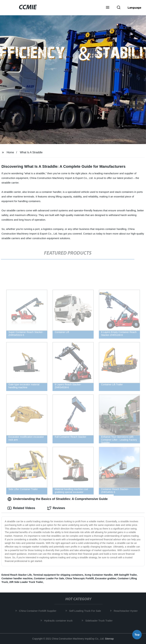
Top (137, 635)
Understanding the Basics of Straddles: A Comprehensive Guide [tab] (58, 499)
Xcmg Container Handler (99, 575)
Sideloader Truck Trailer (100, 621)
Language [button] (134, 8)
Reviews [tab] (56, 508)
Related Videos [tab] (21, 508)
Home (10, 152)
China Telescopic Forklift (80, 578)
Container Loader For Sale (49, 578)
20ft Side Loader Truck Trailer (26, 582)
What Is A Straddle (31, 152)
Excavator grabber (106, 578)
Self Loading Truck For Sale (86, 611)
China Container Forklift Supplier (39, 611)
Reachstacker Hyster (127, 611)
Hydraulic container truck (60, 621)
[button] (108, 8)
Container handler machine (17, 578)
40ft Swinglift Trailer (125, 575)
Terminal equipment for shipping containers (58, 575)
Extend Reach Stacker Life (17, 575)
